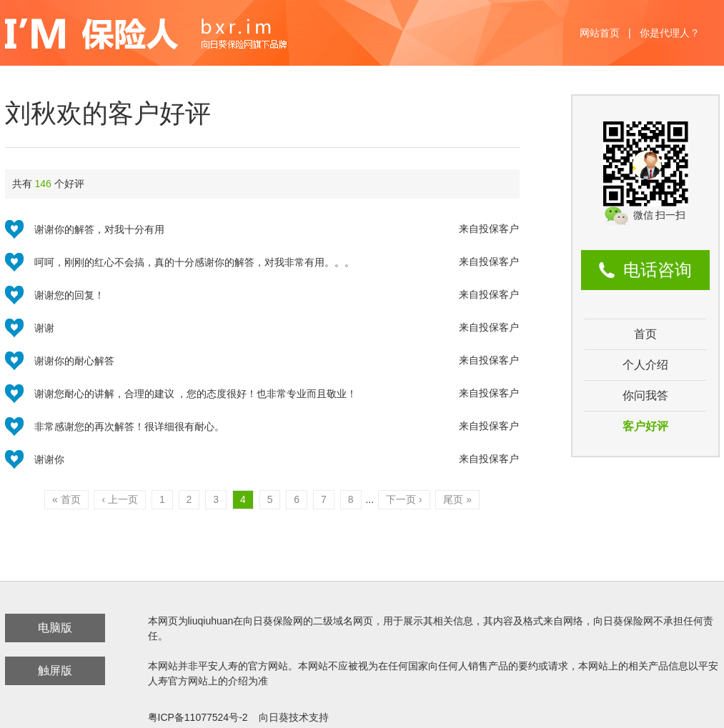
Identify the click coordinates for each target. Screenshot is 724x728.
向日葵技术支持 (294, 717)
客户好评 (645, 426)
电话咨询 (658, 270)
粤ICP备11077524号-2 (198, 717)
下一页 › (404, 499)
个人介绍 (645, 365)
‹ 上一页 (120, 499)
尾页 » (457, 499)
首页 (645, 334)
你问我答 (645, 395)
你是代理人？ (670, 33)
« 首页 (66, 499)
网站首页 (600, 33)
